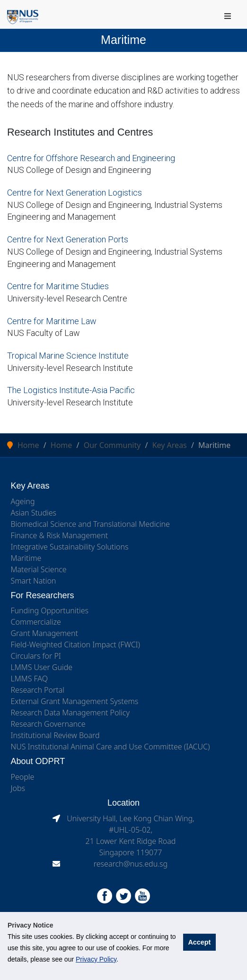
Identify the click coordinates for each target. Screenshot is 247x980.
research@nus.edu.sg (131, 864)
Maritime (26, 558)
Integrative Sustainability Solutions (70, 547)
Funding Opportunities (50, 610)
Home (28, 445)
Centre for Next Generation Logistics (75, 193)
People (23, 777)
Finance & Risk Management (60, 535)
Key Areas (170, 445)
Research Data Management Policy (70, 713)
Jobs (18, 788)
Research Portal (38, 690)
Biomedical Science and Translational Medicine (90, 524)
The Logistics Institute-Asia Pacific (71, 390)
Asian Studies (34, 513)
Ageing (23, 501)
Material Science (39, 569)
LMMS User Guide (42, 667)
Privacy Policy (96, 959)
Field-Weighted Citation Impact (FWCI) (76, 645)
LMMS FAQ (29, 679)
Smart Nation (34, 581)
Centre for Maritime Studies (58, 286)
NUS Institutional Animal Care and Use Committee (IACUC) (110, 747)
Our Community (112, 445)
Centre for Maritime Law (52, 321)
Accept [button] (199, 942)
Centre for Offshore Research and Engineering (91, 158)
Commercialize (36, 622)
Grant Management (44, 633)
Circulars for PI (36, 656)
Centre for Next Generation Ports (68, 239)
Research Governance (48, 724)
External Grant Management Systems (75, 701)
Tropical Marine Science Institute (68, 356)
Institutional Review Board (55, 735)
